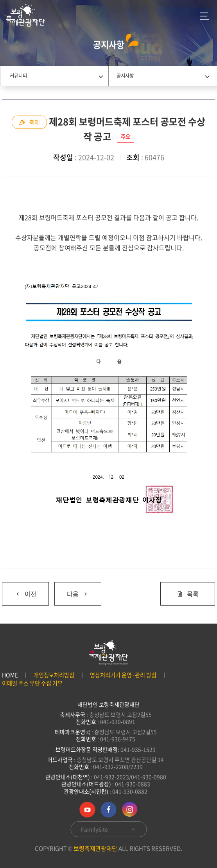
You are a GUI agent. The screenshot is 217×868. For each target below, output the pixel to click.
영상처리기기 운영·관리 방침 (123, 675)
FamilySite (108, 829)
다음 (72, 590)
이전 (19, 590)
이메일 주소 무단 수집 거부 (32, 683)
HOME (10, 675)
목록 (188, 594)
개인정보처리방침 (54, 675)
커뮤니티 (18, 76)
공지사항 (125, 76)
